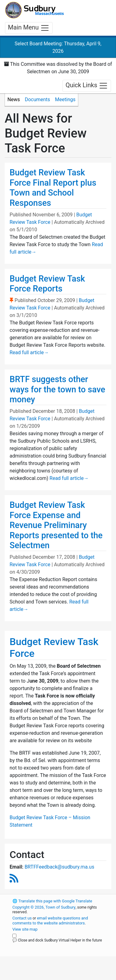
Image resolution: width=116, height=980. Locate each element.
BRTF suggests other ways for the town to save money (57, 389)
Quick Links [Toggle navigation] (87, 86)
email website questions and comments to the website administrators (50, 921)
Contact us (22, 918)
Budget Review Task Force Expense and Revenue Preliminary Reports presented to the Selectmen (56, 525)
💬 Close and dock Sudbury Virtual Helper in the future (57, 940)
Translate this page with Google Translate (52, 901)
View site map (25, 929)
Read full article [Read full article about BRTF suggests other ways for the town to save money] (69, 478)
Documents (37, 99)
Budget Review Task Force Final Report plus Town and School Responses (53, 188)
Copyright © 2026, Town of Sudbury (44, 907)
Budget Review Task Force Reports (47, 284)
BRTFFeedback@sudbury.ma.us (59, 867)
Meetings (65, 99)
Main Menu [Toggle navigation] (29, 28)
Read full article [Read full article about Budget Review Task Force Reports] (29, 352)
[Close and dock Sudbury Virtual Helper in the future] (14, 936)
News (14, 99)
